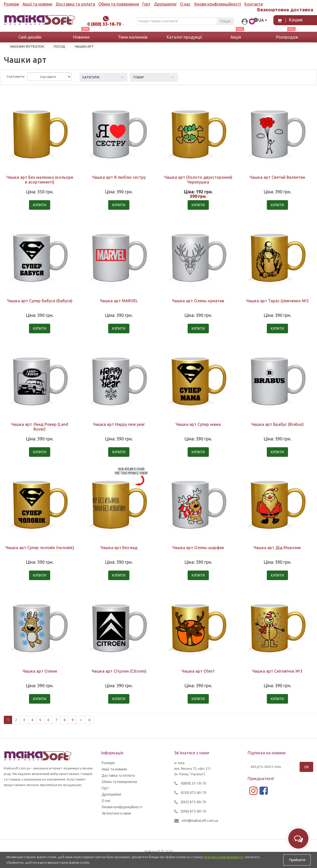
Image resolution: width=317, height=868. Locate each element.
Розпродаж (287, 37)
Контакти (254, 4)
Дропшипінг (165, 4)
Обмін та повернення (119, 4)
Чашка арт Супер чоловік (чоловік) (40, 548)
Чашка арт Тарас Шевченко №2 (277, 301)
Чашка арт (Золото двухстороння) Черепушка (198, 180)
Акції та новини (37, 4)
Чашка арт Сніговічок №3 (277, 671)
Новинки (81, 37)
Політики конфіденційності (224, 857)
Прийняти (297, 860)
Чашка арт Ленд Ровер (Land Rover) (40, 427)
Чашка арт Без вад (119, 548)
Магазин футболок (27, 46)
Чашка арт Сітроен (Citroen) (119, 671)
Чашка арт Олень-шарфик (198, 548)
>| (89, 720)
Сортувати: (16, 77)
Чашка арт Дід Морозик (277, 548)
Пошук (225, 21)
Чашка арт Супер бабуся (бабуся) (40, 301)
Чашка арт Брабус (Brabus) (277, 424)
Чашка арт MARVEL (119, 301)
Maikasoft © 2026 (159, 851)
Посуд (59, 46)
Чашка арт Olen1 (198, 671)
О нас (185, 4)
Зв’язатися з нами (116, 813)
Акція (236, 37)
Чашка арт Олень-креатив (198, 301)
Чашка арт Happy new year (119, 424)
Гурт (146, 4)
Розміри (11, 4)
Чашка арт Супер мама (198, 424)
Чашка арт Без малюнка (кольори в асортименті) (40, 180)
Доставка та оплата (75, 4)
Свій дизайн (30, 37)
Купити (40, 205)
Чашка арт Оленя (40, 671)
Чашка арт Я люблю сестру (119, 177)
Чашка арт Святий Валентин (277, 177)
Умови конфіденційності (218, 4)
